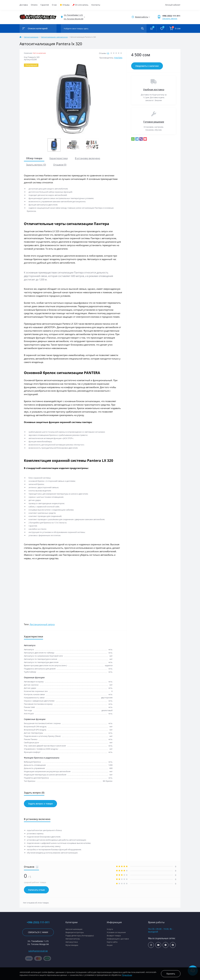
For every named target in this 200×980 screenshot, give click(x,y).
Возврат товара (114, 936)
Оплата (34, 5)
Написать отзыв (36, 890)
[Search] (142, 28)
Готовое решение (154, 122)
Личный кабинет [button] (173, 5)
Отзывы (65, 5)
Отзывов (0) (60, 165)
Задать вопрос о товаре (40, 804)
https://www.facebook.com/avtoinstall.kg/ (173, 945)
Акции (110, 945)
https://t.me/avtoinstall (166, 945)
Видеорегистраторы (75, 932)
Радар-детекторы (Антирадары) (80, 936)
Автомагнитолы (73, 939)
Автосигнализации (31, 37)
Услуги (110, 929)
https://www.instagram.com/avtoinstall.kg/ (151, 945)
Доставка (24, 5)
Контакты (96, 5)
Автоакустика (72, 942)
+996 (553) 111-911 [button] (171, 16)
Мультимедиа (72, 945)
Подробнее (127, 975)
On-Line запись (81, 5)
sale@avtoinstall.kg (38, 951)
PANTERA (118, 58)
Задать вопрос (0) (36, 165)
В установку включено (88, 158)
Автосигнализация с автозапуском (54, 37)
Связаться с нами (38, 932)
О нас (54, 5)
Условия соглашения (116, 932)
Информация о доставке (118, 939)
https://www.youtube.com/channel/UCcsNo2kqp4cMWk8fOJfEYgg (158, 945)
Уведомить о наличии (147, 66)
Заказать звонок (170, 18)
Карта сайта (112, 942)
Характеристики (59, 158)
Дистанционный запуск (42, 624)
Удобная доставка (154, 90)
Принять (171, 974)
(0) (108, 53)
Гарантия (45, 5)
